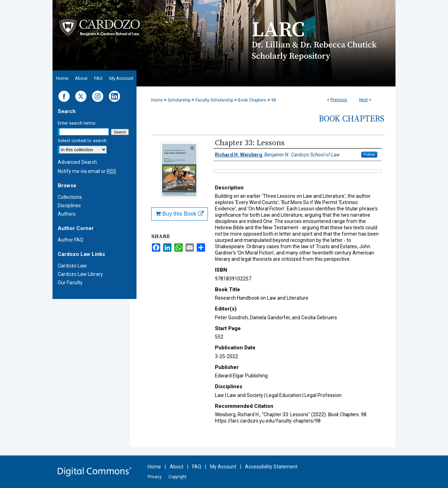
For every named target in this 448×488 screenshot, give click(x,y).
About (177, 467)
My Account (223, 467)
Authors (67, 214)
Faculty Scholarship (214, 100)
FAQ (197, 467)
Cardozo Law (72, 266)
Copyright (177, 477)
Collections (70, 197)
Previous (339, 100)
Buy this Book (180, 214)
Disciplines (69, 205)
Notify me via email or (87, 171)
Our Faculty (70, 283)
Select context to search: (83, 141)
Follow (369, 154)
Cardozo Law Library (80, 274)
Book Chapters (252, 100)
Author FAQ (71, 240)
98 (274, 100)
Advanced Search (77, 162)
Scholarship (179, 100)
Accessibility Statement (271, 467)
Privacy (155, 477)
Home (157, 100)
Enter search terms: (77, 123)
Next (363, 100)
